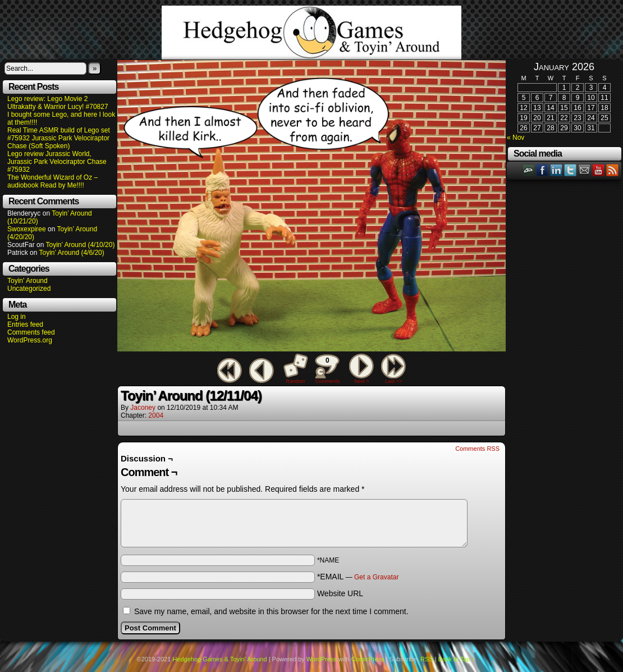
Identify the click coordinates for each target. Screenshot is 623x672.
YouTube (599, 170)
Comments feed (31, 332)
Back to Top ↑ (457, 659)
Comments (327, 369)
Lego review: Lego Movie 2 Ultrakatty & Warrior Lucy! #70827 (58, 103)
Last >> (393, 381)
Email (585, 170)
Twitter (571, 170)
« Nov (516, 138)
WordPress (322, 659)
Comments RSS (477, 449)
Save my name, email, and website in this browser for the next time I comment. (271, 611)
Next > (361, 381)
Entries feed (25, 324)
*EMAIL (358, 577)
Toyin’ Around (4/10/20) (81, 245)
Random (296, 381)
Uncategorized (29, 289)
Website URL (340, 593)
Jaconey (143, 408)
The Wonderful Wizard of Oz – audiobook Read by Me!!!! (52, 181)
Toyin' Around (28, 281)
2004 (156, 415)
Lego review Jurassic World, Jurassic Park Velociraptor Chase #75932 (57, 162)
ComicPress (368, 659)
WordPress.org (30, 340)
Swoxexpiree (27, 229)
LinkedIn (556, 170)
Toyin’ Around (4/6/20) (72, 253)
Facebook (542, 170)
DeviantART (528, 170)
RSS (613, 170)
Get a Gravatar (376, 577)
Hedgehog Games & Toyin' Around (311, 33)
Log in (17, 317)
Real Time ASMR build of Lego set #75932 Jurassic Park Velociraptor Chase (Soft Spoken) (59, 138)
